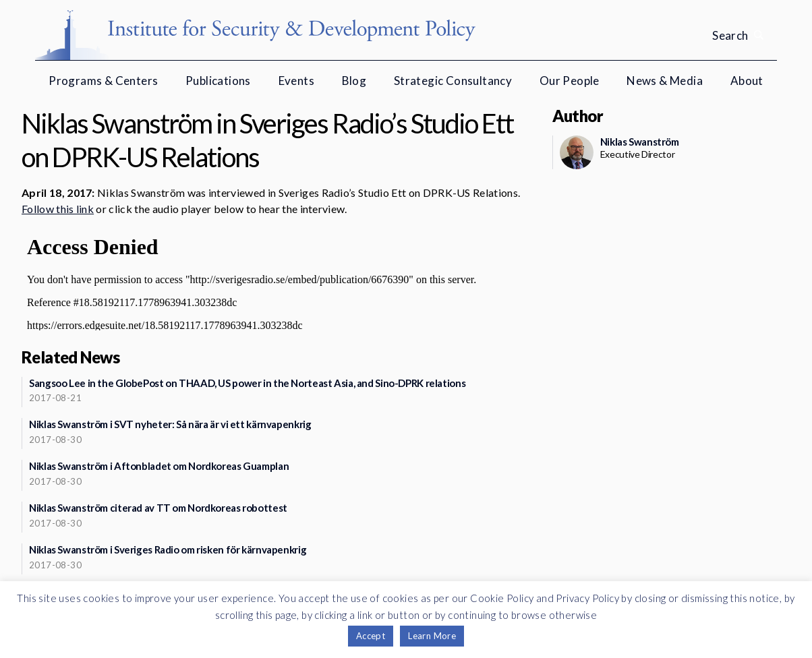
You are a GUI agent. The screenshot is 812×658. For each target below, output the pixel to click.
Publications (218, 81)
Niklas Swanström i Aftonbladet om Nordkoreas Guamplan (159, 466)
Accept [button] (371, 636)
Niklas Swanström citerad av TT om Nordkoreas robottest (158, 508)
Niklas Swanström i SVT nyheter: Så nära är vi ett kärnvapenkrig (170, 424)
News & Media (665, 81)
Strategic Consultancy (453, 81)
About (747, 81)
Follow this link (58, 209)
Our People (570, 81)
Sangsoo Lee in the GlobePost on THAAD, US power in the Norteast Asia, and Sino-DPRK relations (247, 383)
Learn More (432, 636)
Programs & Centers (103, 81)
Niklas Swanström (640, 142)
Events (296, 81)
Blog (354, 81)
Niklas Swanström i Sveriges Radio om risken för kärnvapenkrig (168, 549)
